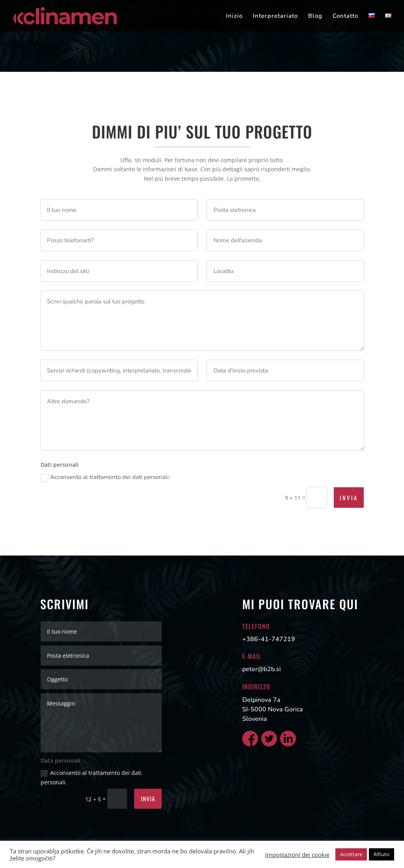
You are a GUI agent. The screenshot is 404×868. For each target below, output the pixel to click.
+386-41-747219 (269, 639)
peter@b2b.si (262, 669)
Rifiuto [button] (382, 854)
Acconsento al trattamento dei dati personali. (106, 477)
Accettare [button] (351, 854)
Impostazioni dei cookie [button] (297, 855)
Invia (349, 498)
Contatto (345, 16)
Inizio (234, 16)
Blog (315, 16)
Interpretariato (275, 16)
